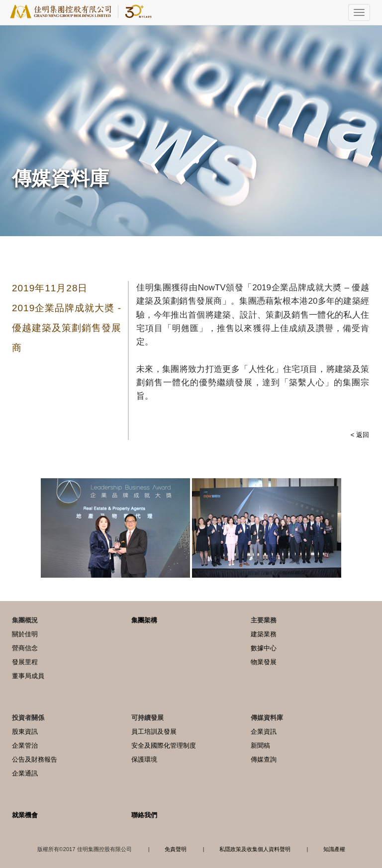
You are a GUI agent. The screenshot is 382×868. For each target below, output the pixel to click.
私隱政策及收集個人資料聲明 (255, 849)
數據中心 (264, 648)
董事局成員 (28, 676)
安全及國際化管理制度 (164, 745)
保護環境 (144, 759)
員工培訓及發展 (154, 732)
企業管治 (25, 745)
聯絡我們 (144, 815)
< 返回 (360, 435)
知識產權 (334, 849)
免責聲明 (176, 849)
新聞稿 (260, 745)
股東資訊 (25, 732)
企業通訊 (25, 773)
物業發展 (264, 662)
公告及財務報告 (35, 759)
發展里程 (25, 662)
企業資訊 (264, 732)
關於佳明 (25, 634)
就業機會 (25, 815)
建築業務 (264, 634)
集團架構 (144, 620)
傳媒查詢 (264, 759)
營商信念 (25, 648)
